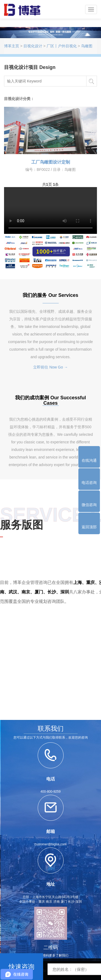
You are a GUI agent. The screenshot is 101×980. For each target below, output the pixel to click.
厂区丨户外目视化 (62, 46)
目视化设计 (33, 46)
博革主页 (12, 46)
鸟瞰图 (87, 46)
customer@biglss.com (50, 844)
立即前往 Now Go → (50, 367)
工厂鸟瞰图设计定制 (51, 162)
